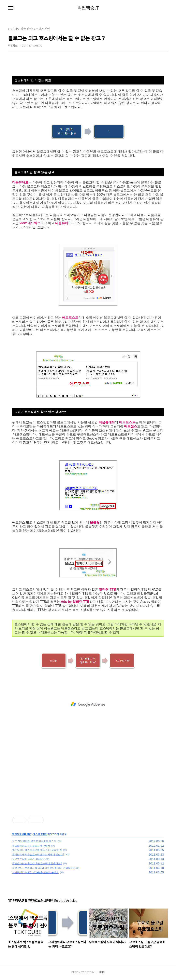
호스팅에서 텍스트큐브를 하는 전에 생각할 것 (37, 850)
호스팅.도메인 (40, 834)
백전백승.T (88, 8)
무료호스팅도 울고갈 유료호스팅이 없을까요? (37, 863)
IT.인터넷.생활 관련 (22, 834)
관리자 (102, 972)
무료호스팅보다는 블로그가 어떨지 (31, 846)
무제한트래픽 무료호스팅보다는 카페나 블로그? (38, 855)
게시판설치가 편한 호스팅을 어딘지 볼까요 (35, 872)
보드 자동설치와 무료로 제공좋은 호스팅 (34, 841)
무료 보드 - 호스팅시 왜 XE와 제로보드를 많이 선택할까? (43, 868)
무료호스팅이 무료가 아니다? (28, 859)
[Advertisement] (88, 704)
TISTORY (89, 972)
